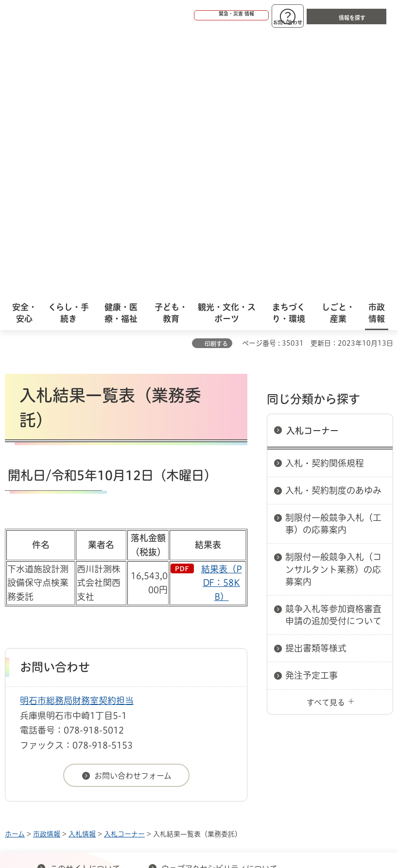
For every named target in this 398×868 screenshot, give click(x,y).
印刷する (216, 80)
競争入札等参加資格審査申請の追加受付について (333, 351)
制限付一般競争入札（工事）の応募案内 (333, 259)
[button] (194, 16)
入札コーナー (312, 167)
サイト (254, 620)
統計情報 (237, 740)
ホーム (15, 570)
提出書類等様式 (316, 384)
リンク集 (184, 620)
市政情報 (47, 570)
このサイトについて (85, 604)
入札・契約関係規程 (325, 199)
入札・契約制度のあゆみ (333, 226)
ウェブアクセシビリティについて (219, 604)
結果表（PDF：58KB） (222, 319)
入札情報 (82, 570)
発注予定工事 (311, 411)
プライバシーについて (89, 620)
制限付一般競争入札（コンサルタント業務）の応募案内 (333, 305)
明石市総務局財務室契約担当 (77, 436)
